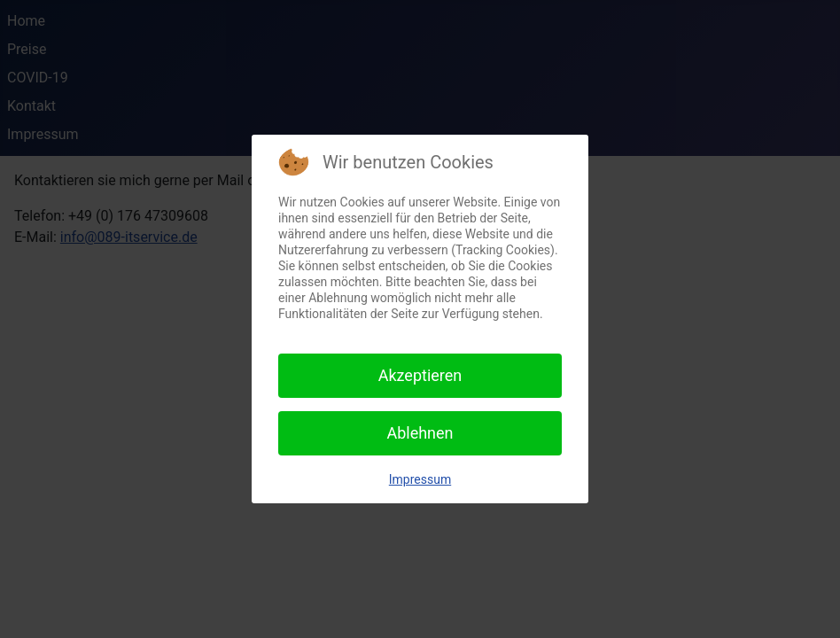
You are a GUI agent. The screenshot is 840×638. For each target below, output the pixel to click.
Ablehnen (420, 433)
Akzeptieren (420, 375)
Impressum (420, 479)
